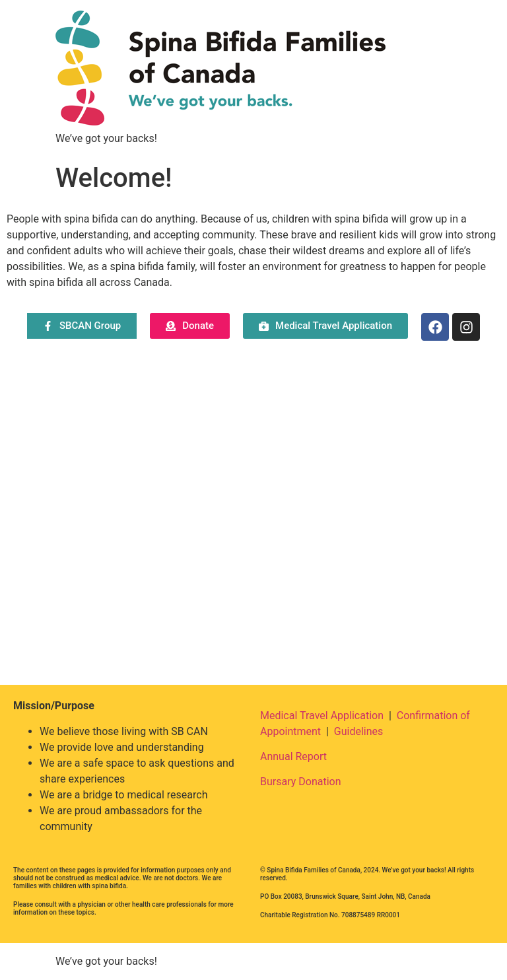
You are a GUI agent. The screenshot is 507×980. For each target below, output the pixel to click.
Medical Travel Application (322, 716)
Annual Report (293, 756)
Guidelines (358, 731)
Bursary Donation (301, 782)
